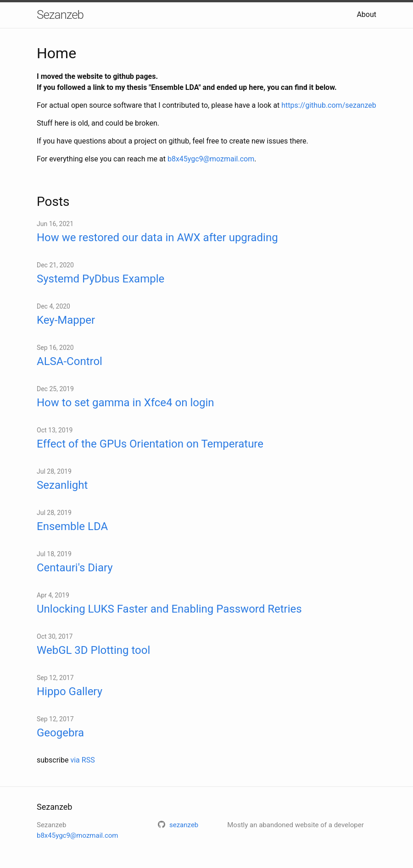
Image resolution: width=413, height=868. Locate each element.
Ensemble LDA (72, 526)
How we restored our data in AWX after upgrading (157, 238)
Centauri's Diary (75, 568)
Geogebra (60, 733)
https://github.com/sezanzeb (329, 105)
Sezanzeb (60, 15)
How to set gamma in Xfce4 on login (125, 403)
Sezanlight (62, 485)
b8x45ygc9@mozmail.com (211, 159)
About (366, 14)
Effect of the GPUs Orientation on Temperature (150, 444)
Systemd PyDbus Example (100, 279)
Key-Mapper (66, 320)
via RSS (82, 760)
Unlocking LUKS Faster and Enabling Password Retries (169, 609)
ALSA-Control (70, 361)
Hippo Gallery (70, 691)
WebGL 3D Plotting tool (93, 650)
